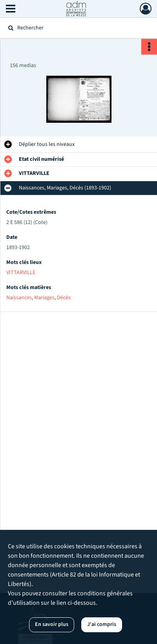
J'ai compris (102, 624)
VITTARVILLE (21, 273)
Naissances (19, 298)
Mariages (44, 298)
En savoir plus (52, 624)
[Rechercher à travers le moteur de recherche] (77, 28)
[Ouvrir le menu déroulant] (11, 9)
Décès (64, 298)
